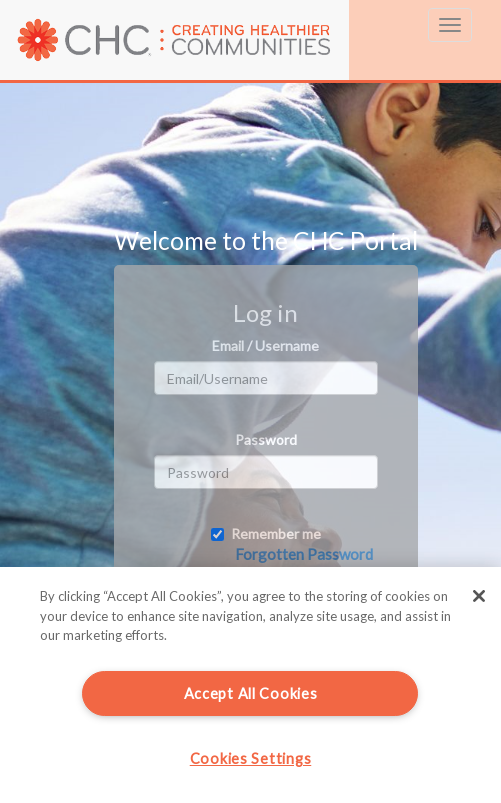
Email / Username (265, 345)
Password (266, 439)
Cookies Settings (251, 758)
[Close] (479, 596)
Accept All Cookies (251, 693)
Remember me (266, 533)
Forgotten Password (304, 554)
